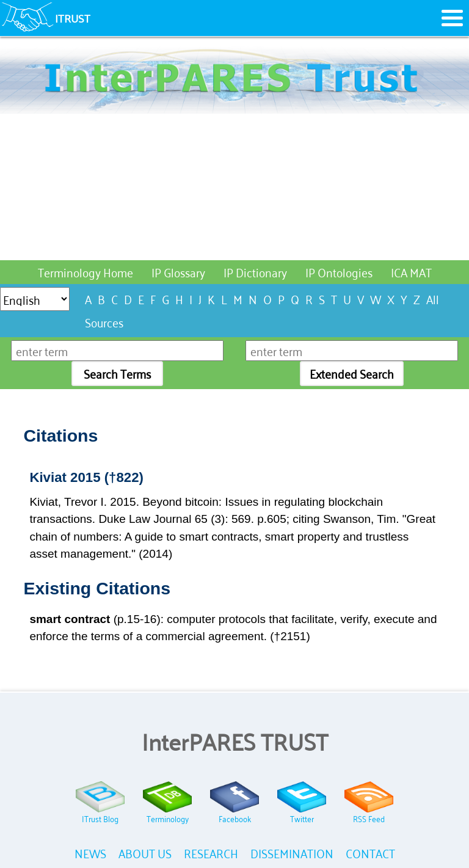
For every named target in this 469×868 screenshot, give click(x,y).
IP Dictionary (255, 272)
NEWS (90, 852)
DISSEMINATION (292, 852)
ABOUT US (145, 852)
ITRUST (73, 18)
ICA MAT (411, 272)
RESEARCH (211, 852)
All (433, 298)
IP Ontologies (339, 272)
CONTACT (370, 852)
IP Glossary (178, 272)
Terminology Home (85, 272)
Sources (104, 322)
